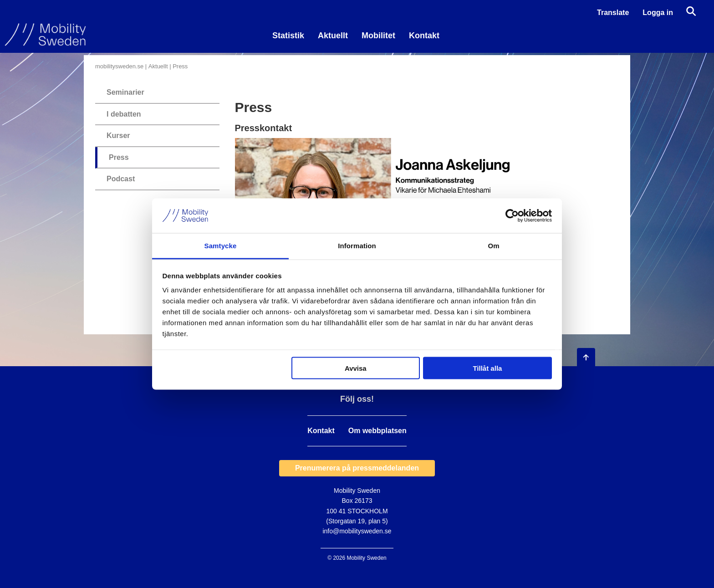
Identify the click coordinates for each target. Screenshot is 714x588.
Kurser (118, 135)
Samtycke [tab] (221, 246)
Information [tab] (357, 246)
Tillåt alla (487, 368)
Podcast (121, 179)
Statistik (288, 36)
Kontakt (424, 36)
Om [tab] (493, 246)
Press (119, 157)
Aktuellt (333, 36)
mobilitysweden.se (119, 66)
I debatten (124, 114)
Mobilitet (378, 36)
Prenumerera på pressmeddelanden (357, 468)
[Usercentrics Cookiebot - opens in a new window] (512, 215)
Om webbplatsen (377, 431)
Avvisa (356, 368)
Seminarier (125, 92)
